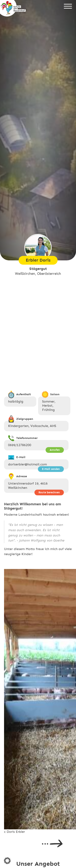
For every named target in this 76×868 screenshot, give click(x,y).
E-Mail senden (51, 469)
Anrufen (55, 450)
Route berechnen (49, 492)
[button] (7, 861)
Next (52, 843)
